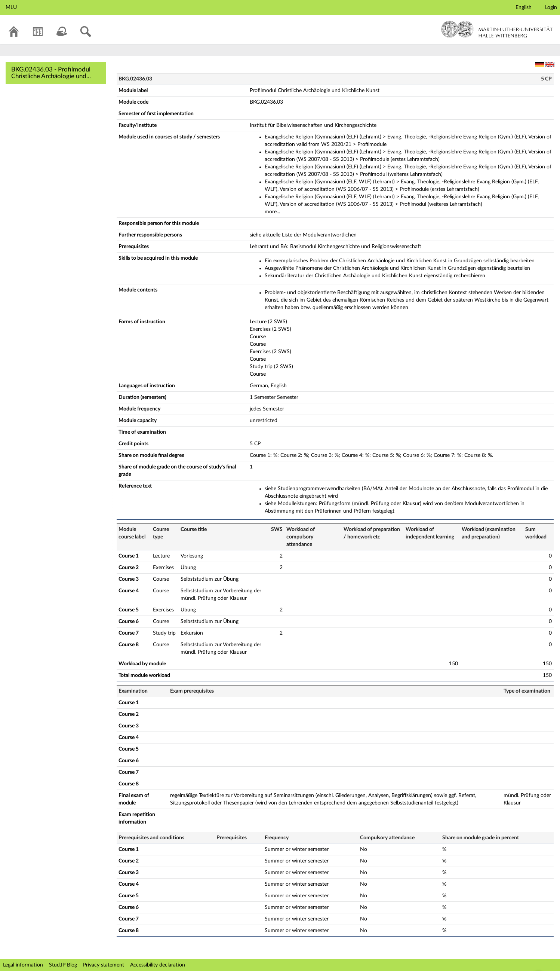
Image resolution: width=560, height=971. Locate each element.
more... (272, 212)
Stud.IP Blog (63, 965)
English (524, 7)
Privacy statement (104, 965)
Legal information (23, 965)
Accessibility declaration (158, 965)
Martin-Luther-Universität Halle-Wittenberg (497, 29)
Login (551, 7)
